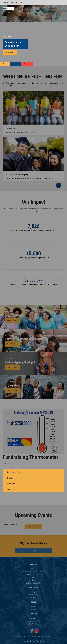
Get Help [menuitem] (16, 64)
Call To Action (10, 52)
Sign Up (33, 550)
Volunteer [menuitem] (27, 64)
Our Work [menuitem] (14, 2)
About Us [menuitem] (7, 2)
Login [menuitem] (20, 2)
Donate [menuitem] (5, 64)
